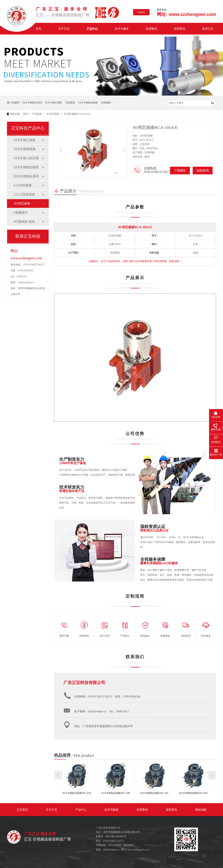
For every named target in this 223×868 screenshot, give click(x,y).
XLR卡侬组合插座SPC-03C (154, 793)
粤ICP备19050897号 (116, 837)
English (141, 12)
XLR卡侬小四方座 (26, 158)
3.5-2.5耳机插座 (24, 194)
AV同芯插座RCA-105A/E (77, 114)
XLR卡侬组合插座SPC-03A (77, 793)
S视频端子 (21, 213)
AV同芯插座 (53, 114)
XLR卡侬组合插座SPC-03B (115, 793)
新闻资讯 (180, 29)
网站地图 (201, 810)
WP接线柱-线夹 (24, 222)
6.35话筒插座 (23, 185)
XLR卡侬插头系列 (32, 103)
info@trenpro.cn (27, 282)
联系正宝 (208, 29)
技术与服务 (122, 29)
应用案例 (151, 29)
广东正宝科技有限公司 (84, 683)
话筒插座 (106, 103)
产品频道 (37, 114)
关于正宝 (64, 29)
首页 (39, 29)
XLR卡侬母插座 (25, 149)
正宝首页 (22, 810)
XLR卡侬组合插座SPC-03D (193, 793)
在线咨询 (203, 171)
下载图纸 (180, 170)
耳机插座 (70, 103)
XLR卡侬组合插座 (88, 103)
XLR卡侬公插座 (53, 103)
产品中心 (92, 29)
